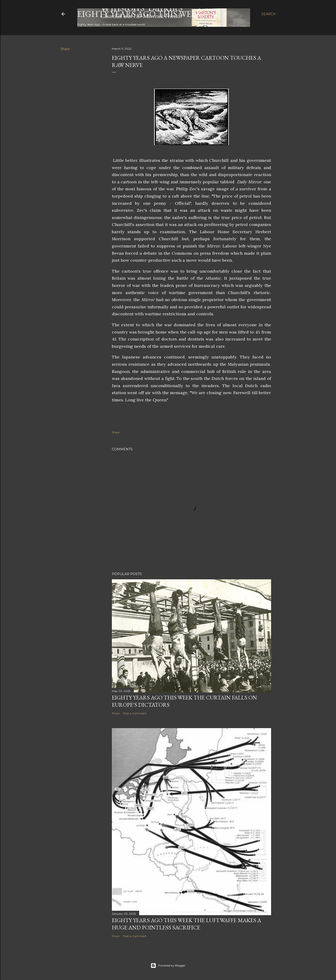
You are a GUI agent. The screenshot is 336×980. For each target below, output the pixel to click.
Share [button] (65, 49)
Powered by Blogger (168, 966)
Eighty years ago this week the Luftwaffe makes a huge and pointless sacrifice (186, 924)
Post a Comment (135, 713)
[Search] (269, 14)
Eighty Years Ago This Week (140, 14)
